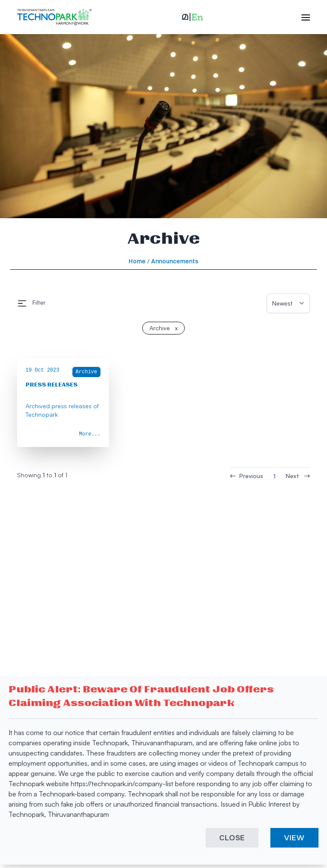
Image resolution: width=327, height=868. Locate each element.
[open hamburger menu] (301, 17)
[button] (192, 17)
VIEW (294, 838)
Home (137, 261)
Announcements (175, 261)
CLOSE (232, 838)
